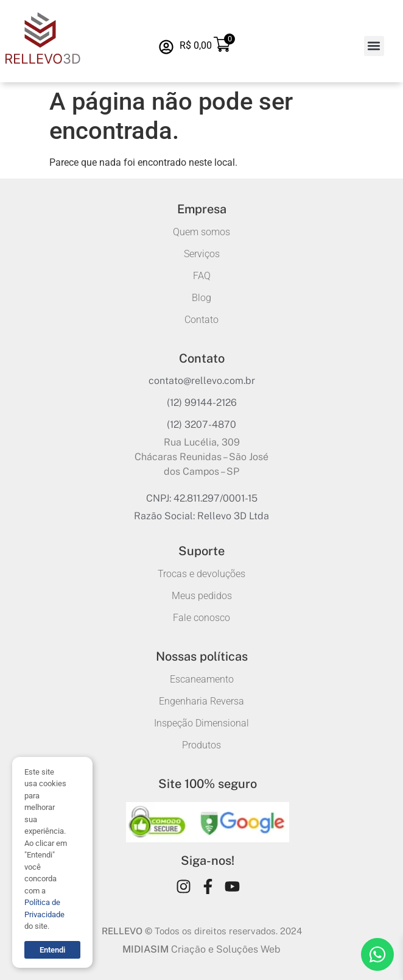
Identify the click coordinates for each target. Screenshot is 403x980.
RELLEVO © (127, 931)
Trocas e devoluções (201, 574)
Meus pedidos (202, 596)
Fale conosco (201, 618)
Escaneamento (202, 679)
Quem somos (201, 232)
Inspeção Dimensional (201, 723)
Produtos (201, 745)
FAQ (202, 276)
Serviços (202, 254)
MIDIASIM (145, 949)
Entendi (52, 950)
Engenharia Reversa (201, 701)
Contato (201, 320)
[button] (374, 46)
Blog (201, 298)
